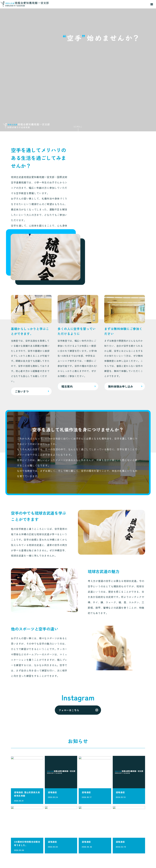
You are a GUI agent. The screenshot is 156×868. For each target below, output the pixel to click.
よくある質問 (138, 832)
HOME (118, 830)
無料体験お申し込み (138, 850)
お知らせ (137, 844)
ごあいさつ (120, 835)
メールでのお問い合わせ (26, 861)
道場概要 (137, 839)
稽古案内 (119, 840)
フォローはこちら (69, 658)
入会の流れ (120, 845)
